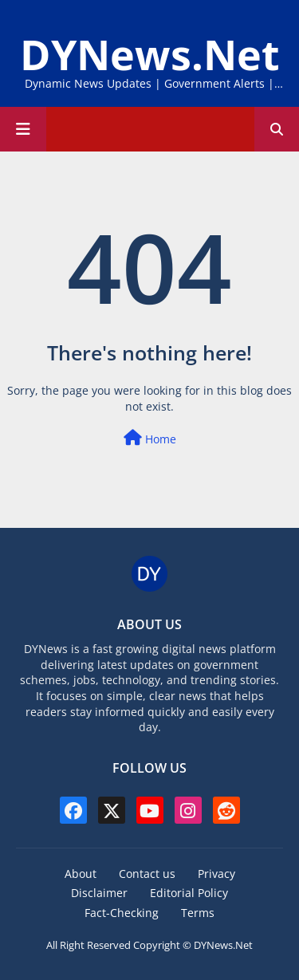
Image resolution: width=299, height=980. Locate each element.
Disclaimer (99, 893)
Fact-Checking (122, 913)
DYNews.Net (150, 54)
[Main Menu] (23, 129)
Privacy (216, 874)
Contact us (147, 874)
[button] (277, 129)
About (81, 874)
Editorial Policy (189, 893)
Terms (198, 913)
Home (150, 438)
